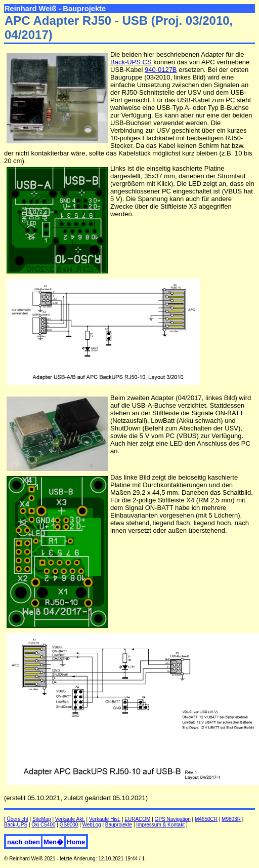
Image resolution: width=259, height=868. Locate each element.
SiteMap (42, 819)
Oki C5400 (43, 825)
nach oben (24, 842)
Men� (53, 842)
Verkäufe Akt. (70, 819)
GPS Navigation (173, 819)
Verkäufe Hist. (105, 819)
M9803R (231, 819)
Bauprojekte (119, 825)
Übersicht (18, 819)
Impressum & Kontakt (160, 825)
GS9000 (69, 825)
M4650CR (206, 819)
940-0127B (161, 70)
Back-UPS (16, 825)
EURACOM (137, 819)
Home (76, 842)
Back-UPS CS (131, 62)
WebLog (92, 825)
